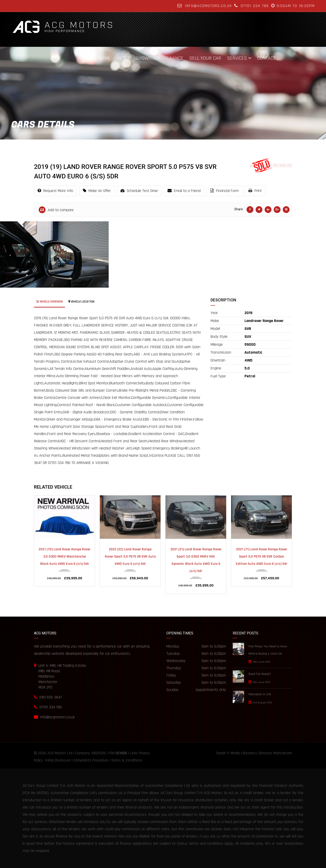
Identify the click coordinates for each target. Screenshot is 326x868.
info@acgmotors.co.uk (208, 6)
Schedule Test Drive (139, 191)
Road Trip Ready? (260, 674)
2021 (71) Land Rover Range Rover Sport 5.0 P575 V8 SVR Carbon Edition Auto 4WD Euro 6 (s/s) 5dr (262, 557)
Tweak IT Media (228, 753)
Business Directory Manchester (267, 753)
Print (255, 191)
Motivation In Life (260, 694)
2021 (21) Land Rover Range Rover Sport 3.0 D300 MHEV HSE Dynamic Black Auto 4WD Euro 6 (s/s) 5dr (196, 560)
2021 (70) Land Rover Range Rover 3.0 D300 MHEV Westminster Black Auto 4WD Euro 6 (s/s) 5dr (65, 557)
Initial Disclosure (58, 760)
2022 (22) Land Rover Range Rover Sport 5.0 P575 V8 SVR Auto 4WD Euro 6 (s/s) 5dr (130, 557)
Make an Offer (97, 191)
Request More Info (55, 191)
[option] (54, 254)
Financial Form (224, 191)
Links (134, 753)
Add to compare (56, 210)
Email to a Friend (184, 191)
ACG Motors (57, 753)
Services (237, 58)
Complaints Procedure (91, 760)
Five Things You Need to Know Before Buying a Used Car (268, 650)
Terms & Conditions (127, 760)
